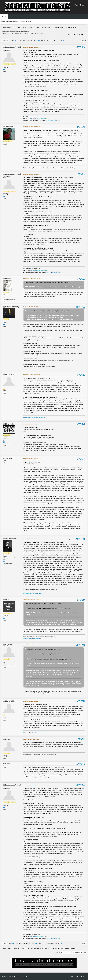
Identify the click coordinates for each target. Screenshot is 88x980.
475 (57, 41)
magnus (8, 278)
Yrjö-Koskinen (11, 539)
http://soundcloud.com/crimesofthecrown (34, 418)
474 (54, 41)
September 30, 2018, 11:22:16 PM (32, 701)
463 (21, 41)
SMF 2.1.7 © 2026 (7, 977)
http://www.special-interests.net (39, 119)
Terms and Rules (76, 977)
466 (29, 41)
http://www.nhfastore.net (53, 120)
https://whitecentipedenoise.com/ (32, 638)
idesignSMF (24, 977)
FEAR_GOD (10, 374)
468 (35, 41)
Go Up (4, 943)
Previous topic (73, 35)
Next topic (82, 35)
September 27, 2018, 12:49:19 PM (32, 127)
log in (26, 21)
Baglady (8, 645)
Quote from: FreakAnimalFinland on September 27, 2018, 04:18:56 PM (47, 283)
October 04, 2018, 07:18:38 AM (31, 764)
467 (32, 41)
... (19, 41)
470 (42, 41)
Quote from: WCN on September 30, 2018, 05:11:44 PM (43, 649)
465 (27, 41)
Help (70, 977)
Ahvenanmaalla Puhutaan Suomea (33, 593)
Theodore (9, 127)
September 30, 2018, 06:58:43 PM (32, 645)
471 (45, 41)
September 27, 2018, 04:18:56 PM (32, 174)
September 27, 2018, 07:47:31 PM (32, 279)
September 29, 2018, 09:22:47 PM (32, 424)
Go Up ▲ (83, 977)
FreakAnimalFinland (13, 47)
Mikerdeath (10, 424)
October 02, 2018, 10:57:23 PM (31, 739)
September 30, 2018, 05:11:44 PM (32, 599)
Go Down (5, 41)
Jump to (57, 952)
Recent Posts (80, 5)
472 (48, 41)
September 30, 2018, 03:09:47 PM (32, 539)
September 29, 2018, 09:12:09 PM (32, 375)
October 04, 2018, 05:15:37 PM (31, 785)
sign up (32, 21)
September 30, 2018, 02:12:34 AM (32, 459)
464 (24, 41)
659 (61, 41)
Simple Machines (16, 977)
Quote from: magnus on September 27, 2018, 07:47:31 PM (44, 603)
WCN (7, 599)
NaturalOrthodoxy (12, 307)
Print (84, 41)
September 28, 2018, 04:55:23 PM (32, 307)
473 (51, 41)
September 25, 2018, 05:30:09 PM (32, 47)
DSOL (8, 739)
